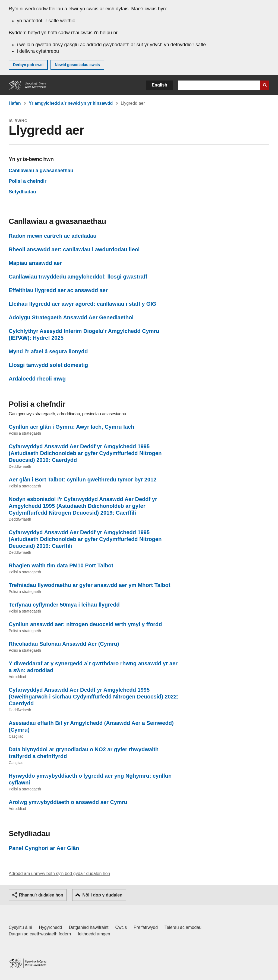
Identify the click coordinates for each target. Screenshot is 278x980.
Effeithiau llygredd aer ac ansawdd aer (58, 290)
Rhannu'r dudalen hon (41, 895)
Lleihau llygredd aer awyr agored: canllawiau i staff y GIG (83, 304)
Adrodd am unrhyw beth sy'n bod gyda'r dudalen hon (59, 874)
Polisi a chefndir (28, 181)
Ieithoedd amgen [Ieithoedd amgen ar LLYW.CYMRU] (94, 934)
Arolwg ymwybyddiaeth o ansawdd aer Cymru (68, 802)
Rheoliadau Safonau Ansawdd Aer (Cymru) (64, 644)
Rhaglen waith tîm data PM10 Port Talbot (61, 565)
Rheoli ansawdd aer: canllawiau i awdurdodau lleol (74, 249)
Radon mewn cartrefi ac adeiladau (53, 236)
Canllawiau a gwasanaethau (41, 171)
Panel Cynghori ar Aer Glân (44, 848)
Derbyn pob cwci (28, 65)
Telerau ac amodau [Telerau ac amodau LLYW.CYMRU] (183, 927)
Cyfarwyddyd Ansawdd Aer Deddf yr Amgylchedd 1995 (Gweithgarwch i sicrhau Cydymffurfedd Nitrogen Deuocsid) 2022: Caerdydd (94, 697)
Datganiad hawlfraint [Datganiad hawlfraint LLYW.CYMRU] (89, 927)
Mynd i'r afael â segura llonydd (48, 351)
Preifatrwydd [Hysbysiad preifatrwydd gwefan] (146, 927)
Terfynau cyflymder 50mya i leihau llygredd (64, 605)
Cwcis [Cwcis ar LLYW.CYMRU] (121, 927)
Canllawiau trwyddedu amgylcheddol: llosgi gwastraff (78, 277)
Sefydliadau (22, 192)
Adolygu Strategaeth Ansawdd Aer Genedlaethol (71, 317)
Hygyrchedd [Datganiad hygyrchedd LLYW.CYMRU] (50, 927)
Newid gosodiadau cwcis (77, 65)
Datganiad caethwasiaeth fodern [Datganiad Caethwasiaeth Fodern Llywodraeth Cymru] (40, 934)
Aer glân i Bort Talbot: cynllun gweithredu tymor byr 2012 (83, 480)
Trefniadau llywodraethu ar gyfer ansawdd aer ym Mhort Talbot (89, 585)
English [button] (159, 85)
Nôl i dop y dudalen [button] (102, 895)
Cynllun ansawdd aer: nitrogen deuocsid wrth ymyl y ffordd (85, 624)
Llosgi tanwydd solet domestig (48, 365)
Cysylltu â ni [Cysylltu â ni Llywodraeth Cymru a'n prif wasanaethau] (20, 927)
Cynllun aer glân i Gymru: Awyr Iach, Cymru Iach (71, 427)
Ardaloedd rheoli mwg (37, 379)
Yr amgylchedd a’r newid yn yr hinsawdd (71, 103)
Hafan (15, 103)
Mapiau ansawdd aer (35, 263)
